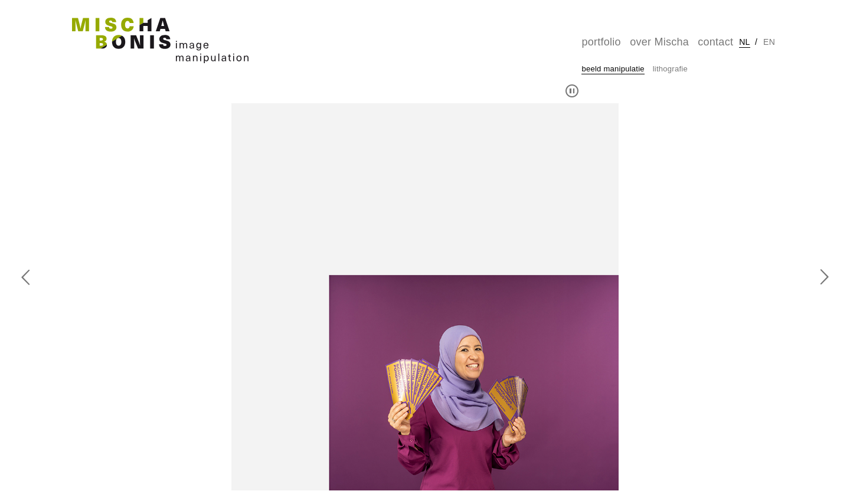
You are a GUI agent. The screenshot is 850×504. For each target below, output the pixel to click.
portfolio (601, 42)
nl (744, 42)
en (769, 42)
